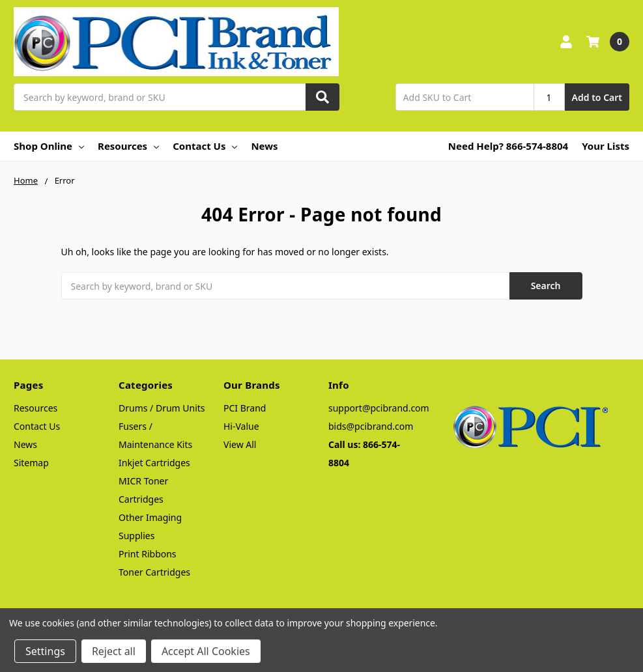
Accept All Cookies (206, 651)
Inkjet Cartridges (154, 463)
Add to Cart (597, 97)
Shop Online (49, 146)
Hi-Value (241, 426)
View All (240, 444)
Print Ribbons (148, 554)
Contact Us (205, 146)
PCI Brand (245, 408)
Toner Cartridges (154, 572)
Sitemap (31, 463)
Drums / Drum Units (162, 408)
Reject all (114, 651)
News (264, 146)
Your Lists (606, 146)
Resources (128, 146)
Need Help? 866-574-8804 (508, 146)
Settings (45, 651)
